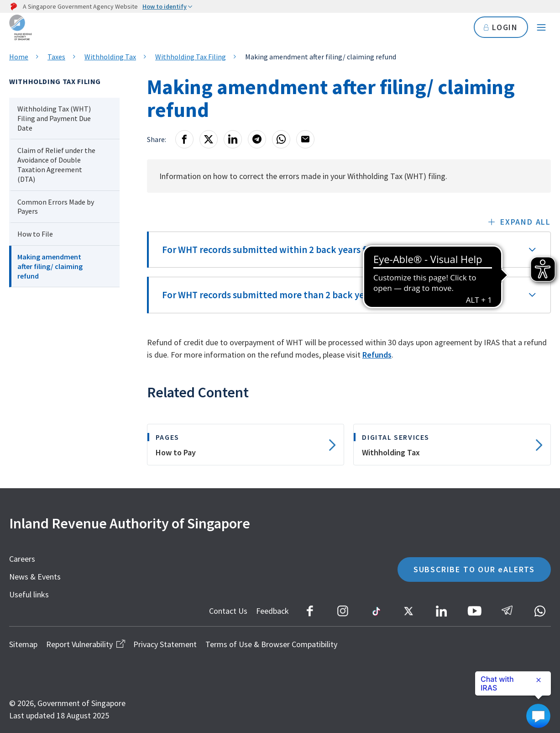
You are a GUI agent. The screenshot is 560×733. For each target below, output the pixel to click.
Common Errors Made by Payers (56, 207)
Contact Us (228, 611)
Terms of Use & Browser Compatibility (271, 644)
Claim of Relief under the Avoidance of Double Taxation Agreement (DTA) (56, 164)
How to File (35, 234)
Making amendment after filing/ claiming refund (50, 266)
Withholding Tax (110, 57)
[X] (209, 139)
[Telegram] (257, 139)
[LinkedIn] (233, 139)
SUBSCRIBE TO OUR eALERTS (474, 569)
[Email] (305, 139)
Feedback (272, 611)
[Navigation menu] (541, 27)
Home (19, 57)
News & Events (35, 577)
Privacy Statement (165, 644)
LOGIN (501, 27)
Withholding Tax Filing (191, 57)
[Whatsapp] (281, 139)
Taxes (56, 57)
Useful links (29, 594)
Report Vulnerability (85, 644)
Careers (22, 559)
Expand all (526, 222)
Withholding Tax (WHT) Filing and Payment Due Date (54, 118)
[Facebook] (184, 139)
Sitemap (23, 644)
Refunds (377, 355)
